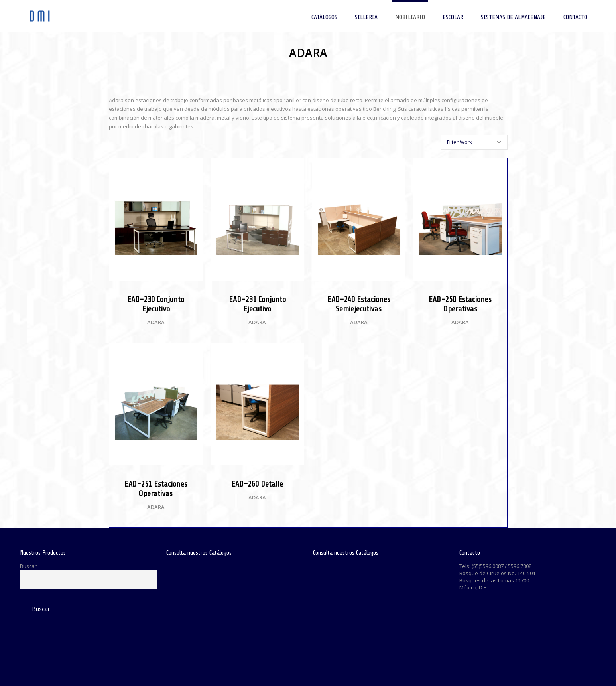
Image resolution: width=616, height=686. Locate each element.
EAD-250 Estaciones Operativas (460, 304)
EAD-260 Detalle (257, 484)
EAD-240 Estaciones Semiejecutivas (359, 304)
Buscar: (29, 566)
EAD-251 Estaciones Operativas (156, 489)
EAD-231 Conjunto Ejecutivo (257, 304)
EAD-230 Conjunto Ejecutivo (156, 304)
